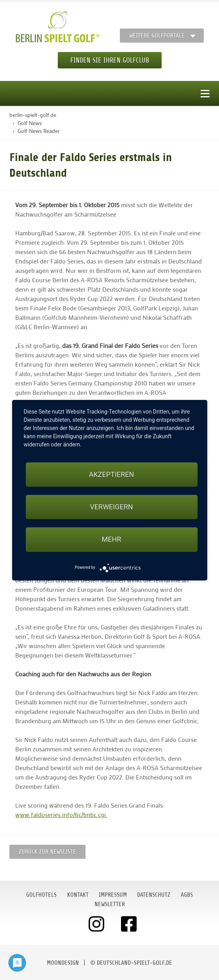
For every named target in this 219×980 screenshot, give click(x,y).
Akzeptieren (111, 474)
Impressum (113, 895)
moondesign (63, 963)
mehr (112, 539)
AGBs (187, 895)
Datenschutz (154, 895)
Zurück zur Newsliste (47, 852)
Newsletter (110, 904)
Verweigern (111, 507)
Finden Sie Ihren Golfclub (110, 60)
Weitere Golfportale (157, 36)
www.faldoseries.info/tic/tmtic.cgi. (61, 814)
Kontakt (78, 895)
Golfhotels (41, 895)
